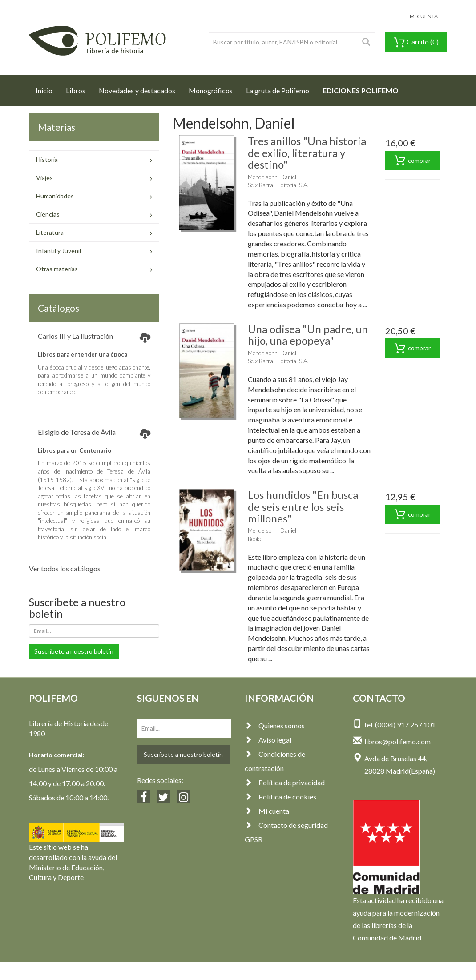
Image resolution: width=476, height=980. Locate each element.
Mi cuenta (267, 811)
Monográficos (211, 90)
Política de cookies (280, 797)
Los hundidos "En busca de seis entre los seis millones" (303, 506)
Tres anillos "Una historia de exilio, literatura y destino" (307, 153)
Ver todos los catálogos (65, 568)
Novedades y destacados (137, 90)
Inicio (47, 88)
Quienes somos (275, 725)
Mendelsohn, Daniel (272, 177)
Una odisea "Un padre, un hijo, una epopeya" (308, 335)
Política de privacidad (285, 782)
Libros (76, 90)
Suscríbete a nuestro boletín (74, 651)
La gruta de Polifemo (278, 90)
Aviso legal (268, 740)
